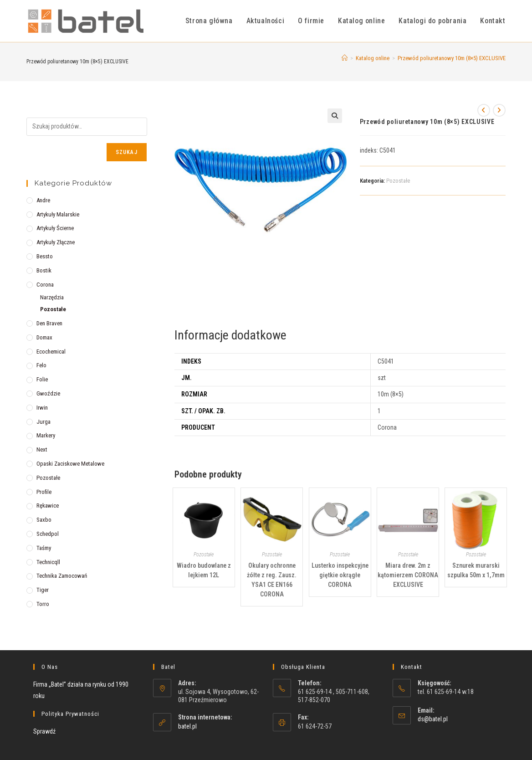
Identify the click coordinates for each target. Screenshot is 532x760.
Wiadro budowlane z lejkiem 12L (204, 570)
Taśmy (44, 548)
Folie (42, 379)
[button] (335, 116)
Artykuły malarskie (58, 214)
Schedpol (48, 534)
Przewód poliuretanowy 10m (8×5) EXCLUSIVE (452, 58)
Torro (43, 604)
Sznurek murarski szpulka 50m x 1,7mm (476, 570)
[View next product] (499, 110)
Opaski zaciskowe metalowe (70, 464)
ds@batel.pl (433, 719)
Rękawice (48, 506)
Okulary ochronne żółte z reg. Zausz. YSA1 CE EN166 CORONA (272, 580)
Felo (41, 365)
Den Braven (49, 323)
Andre (43, 200)
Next (42, 449)
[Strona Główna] (345, 58)
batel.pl (187, 726)
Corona (45, 285)
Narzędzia (52, 297)
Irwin (42, 408)
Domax (44, 337)
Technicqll (48, 562)
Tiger (43, 590)
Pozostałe (398, 181)
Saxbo (44, 520)
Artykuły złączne (56, 242)
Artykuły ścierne (55, 228)
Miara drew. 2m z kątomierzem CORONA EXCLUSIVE (408, 575)
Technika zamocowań (62, 576)
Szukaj (127, 152)
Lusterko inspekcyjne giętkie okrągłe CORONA (340, 575)
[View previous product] (484, 110)
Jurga (43, 422)
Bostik (44, 270)
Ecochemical (51, 352)
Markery (46, 435)
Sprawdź (44, 731)
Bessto (45, 256)
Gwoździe (48, 393)
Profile (44, 492)
